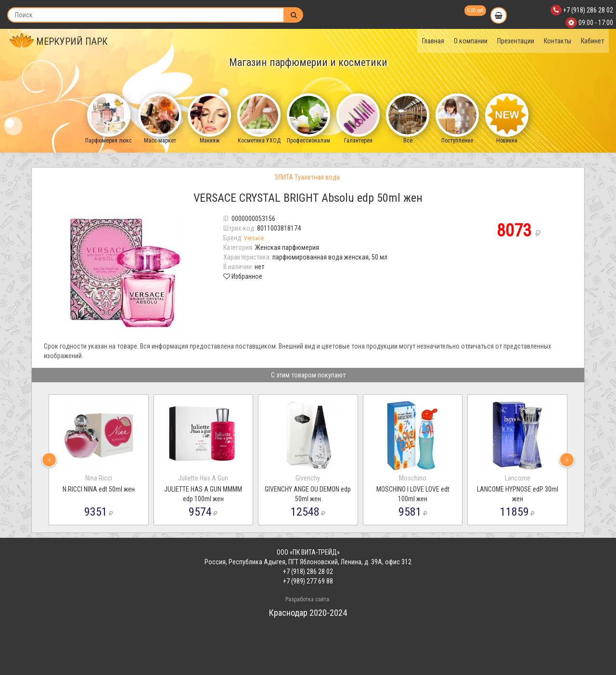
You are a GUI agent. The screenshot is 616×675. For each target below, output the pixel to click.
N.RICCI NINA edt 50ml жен (99, 489)
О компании (471, 41)
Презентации (516, 41)
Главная (433, 41)
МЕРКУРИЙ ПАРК (59, 41)
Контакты (558, 41)
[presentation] (49, 460)
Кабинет (592, 41)
